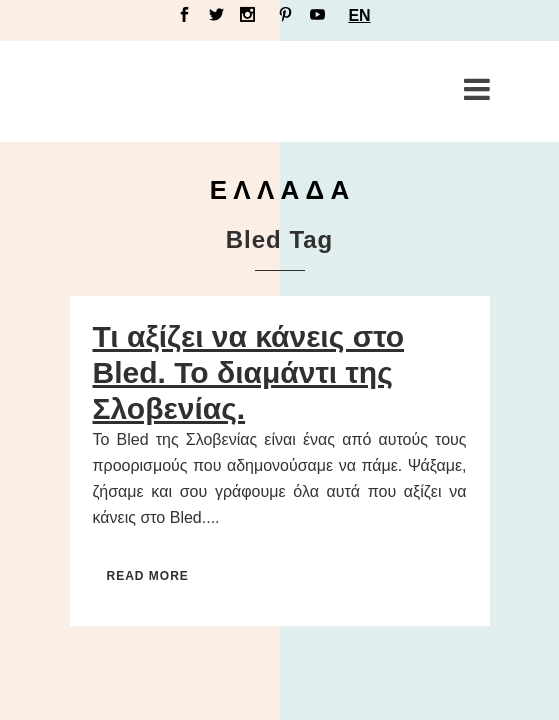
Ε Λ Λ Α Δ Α (280, 190)
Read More (148, 576)
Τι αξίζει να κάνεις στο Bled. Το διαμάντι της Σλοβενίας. (249, 372)
